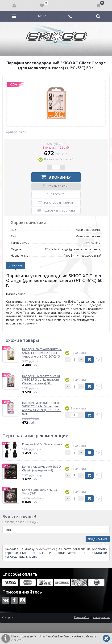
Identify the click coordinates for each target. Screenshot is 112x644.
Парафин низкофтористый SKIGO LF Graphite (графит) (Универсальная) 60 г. (41, 380)
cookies (40, 636)
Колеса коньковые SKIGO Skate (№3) (40, 492)
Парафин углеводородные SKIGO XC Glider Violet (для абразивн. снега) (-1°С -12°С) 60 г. (42, 408)
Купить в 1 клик (56, 186)
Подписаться (98, 539)
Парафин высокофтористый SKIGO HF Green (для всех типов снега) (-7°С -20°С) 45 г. (42, 353)
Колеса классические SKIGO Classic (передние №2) (41, 469)
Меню (42, 16)
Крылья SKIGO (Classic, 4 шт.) (42, 444)
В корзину (56, 177)
